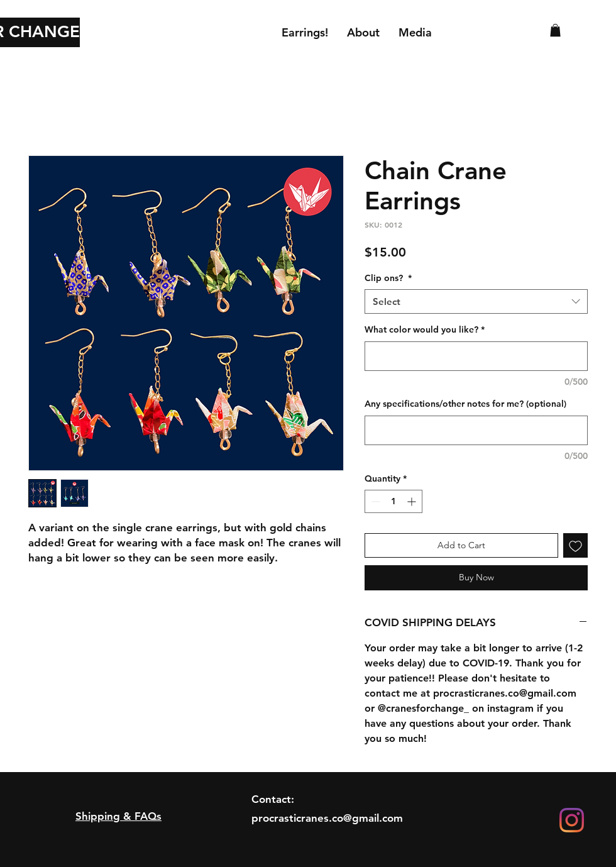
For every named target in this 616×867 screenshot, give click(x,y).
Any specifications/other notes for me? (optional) (465, 404)
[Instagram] (572, 820)
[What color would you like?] (476, 356)
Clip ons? (388, 278)
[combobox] (476, 301)
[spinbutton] (393, 501)
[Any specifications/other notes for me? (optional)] (476, 430)
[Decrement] (374, 501)
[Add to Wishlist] (575, 545)
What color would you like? (425, 329)
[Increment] (413, 501)
